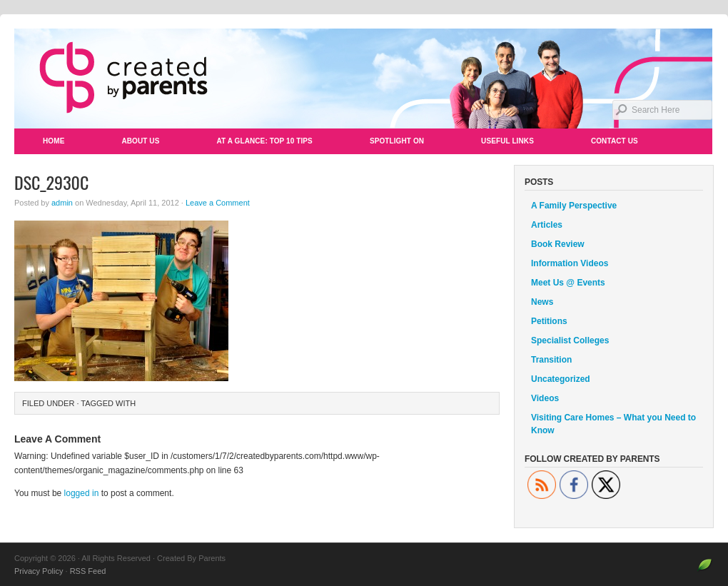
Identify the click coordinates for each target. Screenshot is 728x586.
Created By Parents (364, 79)
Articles (547, 225)
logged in (82, 493)
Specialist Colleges (570, 340)
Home (54, 141)
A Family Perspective (574, 206)
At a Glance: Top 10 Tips (264, 141)
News (542, 302)
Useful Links (507, 141)
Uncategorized (561, 379)
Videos (545, 398)
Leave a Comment (218, 203)
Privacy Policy (39, 571)
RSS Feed (88, 571)
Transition (551, 360)
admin (62, 203)
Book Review (558, 244)
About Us (140, 141)
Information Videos (570, 263)
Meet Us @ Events (568, 283)
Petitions (549, 321)
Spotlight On (397, 141)
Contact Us (615, 141)
